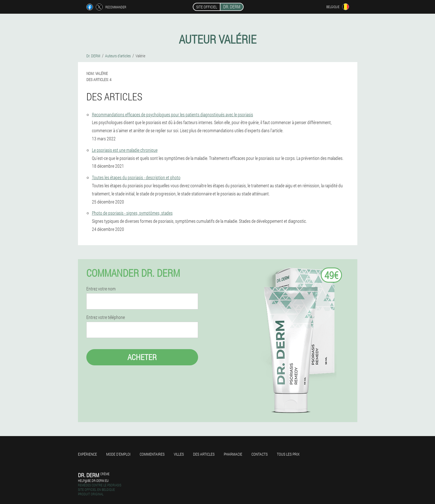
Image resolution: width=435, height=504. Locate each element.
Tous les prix (288, 454)
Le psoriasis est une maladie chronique (125, 150)
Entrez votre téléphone (106, 317)
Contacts (260, 454)
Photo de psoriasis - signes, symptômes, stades (132, 213)
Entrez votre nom (101, 289)
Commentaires (152, 454)
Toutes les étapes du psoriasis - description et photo (136, 177)
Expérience (87, 454)
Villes (179, 454)
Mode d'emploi (118, 454)
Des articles (204, 454)
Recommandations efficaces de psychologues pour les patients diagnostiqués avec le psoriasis (173, 114)
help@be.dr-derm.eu (93, 481)
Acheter (142, 357)
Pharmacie (233, 454)
